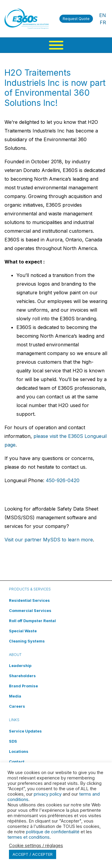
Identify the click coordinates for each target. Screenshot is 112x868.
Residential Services (29, 600)
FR (103, 22)
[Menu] (56, 45)
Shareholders (22, 676)
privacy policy (48, 794)
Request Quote (76, 19)
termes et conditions (29, 837)
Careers (17, 706)
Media (15, 696)
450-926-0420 (63, 480)
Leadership (20, 666)
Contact (17, 762)
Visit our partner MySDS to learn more (49, 540)
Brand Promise (23, 686)
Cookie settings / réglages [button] (36, 846)
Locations (19, 751)
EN (103, 15)
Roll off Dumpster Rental (32, 621)
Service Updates (25, 731)
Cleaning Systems (27, 641)
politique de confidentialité (53, 832)
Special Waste (23, 631)
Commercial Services (30, 611)
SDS (13, 741)
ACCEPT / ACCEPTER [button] (33, 854)
